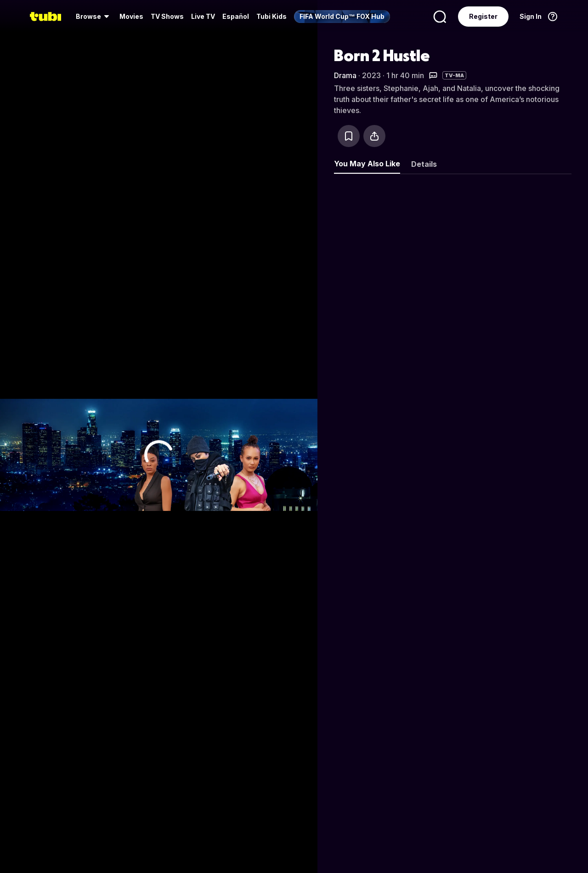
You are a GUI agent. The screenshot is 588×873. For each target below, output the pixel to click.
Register (483, 16)
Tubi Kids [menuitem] (271, 16)
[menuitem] (94, 17)
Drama (345, 75)
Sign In (531, 16)
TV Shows (167, 16)
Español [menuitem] (236, 16)
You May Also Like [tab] (367, 164)
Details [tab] (424, 164)
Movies (131, 16)
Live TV (203, 16)
